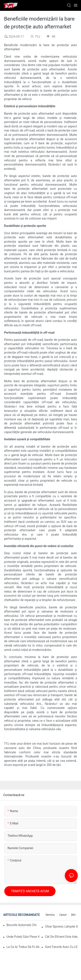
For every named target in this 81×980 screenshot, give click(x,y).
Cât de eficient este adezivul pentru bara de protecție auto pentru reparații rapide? (61, 937)
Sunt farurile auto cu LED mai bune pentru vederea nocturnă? (61, 947)
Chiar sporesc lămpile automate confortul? (61, 926)
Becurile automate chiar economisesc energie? (22, 925)
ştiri (73, 915)
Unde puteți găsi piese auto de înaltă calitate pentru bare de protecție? (23, 937)
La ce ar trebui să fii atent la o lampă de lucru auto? (23, 947)
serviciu (50, 915)
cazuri (63, 915)
